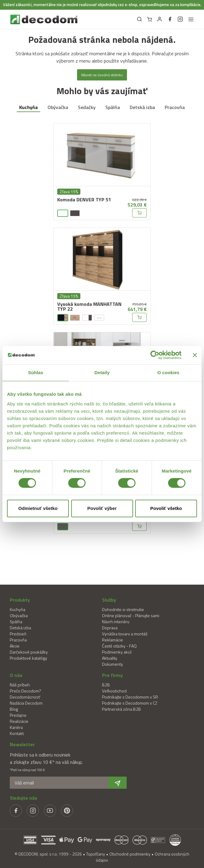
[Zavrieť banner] (195, 355)
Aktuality (110, 658)
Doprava (110, 628)
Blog (14, 709)
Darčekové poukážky (29, 652)
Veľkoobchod (114, 691)
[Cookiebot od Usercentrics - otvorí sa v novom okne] (155, 355)
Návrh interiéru (116, 622)
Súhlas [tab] (36, 372)
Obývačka (58, 107)
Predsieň (18, 634)
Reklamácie (113, 640)
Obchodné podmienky (130, 854)
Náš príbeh (20, 685)
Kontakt (17, 733)
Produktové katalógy (28, 658)
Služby (109, 600)
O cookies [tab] (169, 372)
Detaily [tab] (102, 372)
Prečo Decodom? (25, 691)
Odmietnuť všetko (38, 508)
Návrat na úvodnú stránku (102, 75)
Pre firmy (112, 675)
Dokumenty (113, 664)
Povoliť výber (102, 508)
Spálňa (113, 107)
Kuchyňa (28, 107)
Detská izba (142, 107)
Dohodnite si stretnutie (123, 609)
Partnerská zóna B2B (121, 709)
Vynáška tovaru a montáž (125, 634)
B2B (106, 685)
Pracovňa (175, 107)
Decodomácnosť (25, 697)
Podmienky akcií (117, 652)
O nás (16, 675)
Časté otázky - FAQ (119, 646)
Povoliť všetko (166, 508)
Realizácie (19, 721)
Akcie (15, 646)
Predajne (18, 715)
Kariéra (16, 727)
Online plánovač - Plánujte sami (131, 615)
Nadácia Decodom (26, 703)
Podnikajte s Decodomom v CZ (130, 703)
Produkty (20, 600)
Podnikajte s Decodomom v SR (130, 697)
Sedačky (87, 107)
